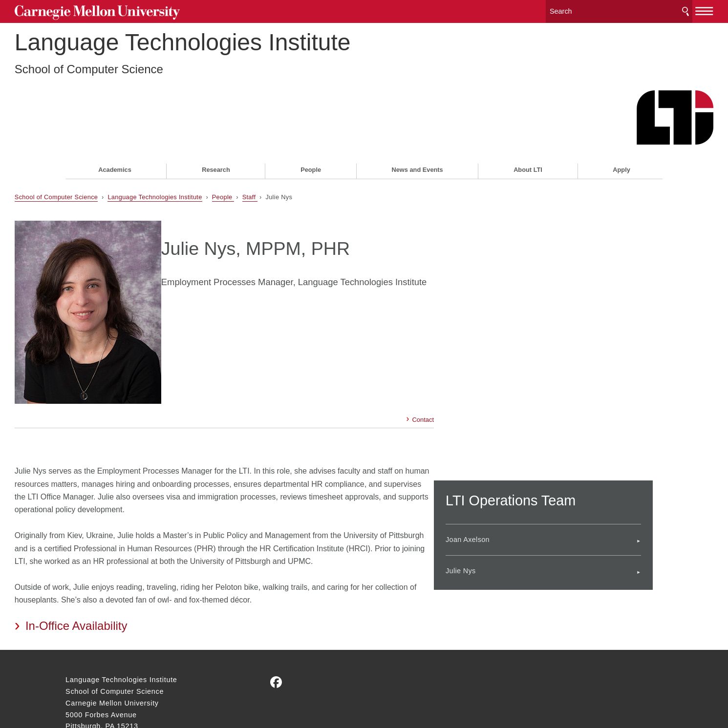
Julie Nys (501, 471)
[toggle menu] (653, 9)
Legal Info (83, 686)
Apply (621, 115)
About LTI (528, 115)
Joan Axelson (508, 440)
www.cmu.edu (138, 686)
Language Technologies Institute (234, 52)
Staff (301, 142)
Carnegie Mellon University (140, 10)
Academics (115, 115)
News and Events (417, 115)
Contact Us (85, 667)
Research (216, 115)
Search (635, 10)
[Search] (568, 10)
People (311, 115)
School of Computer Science (140, 78)
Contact (413, 336)
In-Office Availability (127, 555)
